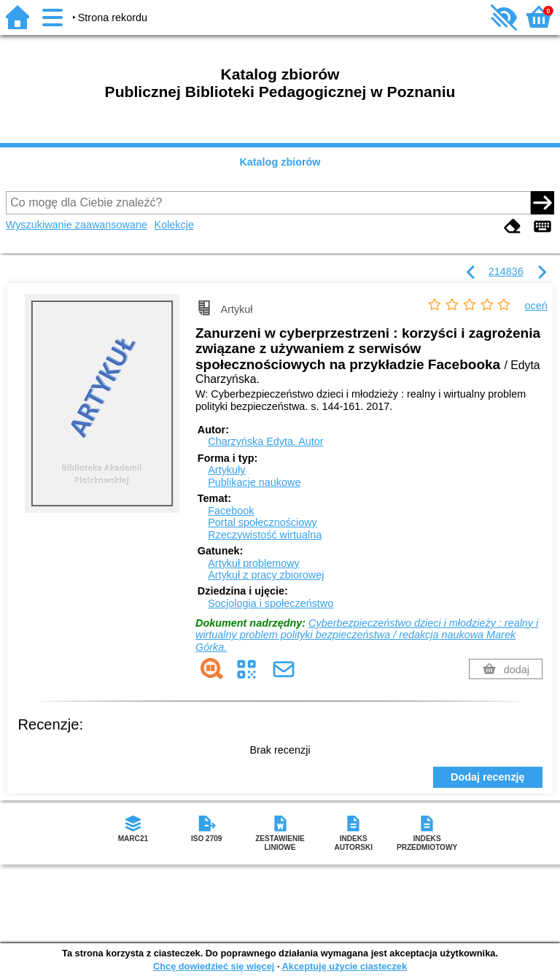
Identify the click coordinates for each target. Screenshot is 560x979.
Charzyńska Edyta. (265, 441)
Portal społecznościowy (262, 522)
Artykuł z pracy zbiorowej (266, 575)
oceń (536, 306)
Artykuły (226, 470)
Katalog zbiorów (280, 162)
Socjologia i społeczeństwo (271, 603)
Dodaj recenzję (488, 777)
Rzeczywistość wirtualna (265, 535)
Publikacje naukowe (254, 482)
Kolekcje (174, 225)
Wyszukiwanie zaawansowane (77, 225)
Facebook (231, 511)
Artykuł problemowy (254, 563)
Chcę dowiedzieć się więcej (214, 966)
